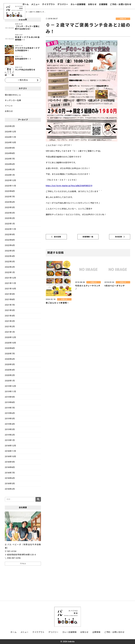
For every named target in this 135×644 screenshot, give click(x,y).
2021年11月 (10, 283)
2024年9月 (10, 148)
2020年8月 (10, 348)
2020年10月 (10, 343)
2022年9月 (10, 235)
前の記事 (58, 237)
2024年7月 (10, 159)
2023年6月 (10, 202)
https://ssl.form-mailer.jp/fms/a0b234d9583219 (69, 186)
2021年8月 (10, 300)
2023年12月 (10, 180)
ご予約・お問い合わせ (121, 4)
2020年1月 (10, 381)
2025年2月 (10, 126)
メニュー (35, 4)
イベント (9, 106)
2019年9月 (10, 397)
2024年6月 (10, 164)
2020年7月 (10, 354)
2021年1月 (10, 332)
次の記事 (118, 237)
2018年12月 (10, 446)
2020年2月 (10, 375)
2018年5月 (10, 484)
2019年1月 (10, 440)
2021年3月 (10, 321)
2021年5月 (10, 310)
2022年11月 (10, 229)
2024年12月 (10, 132)
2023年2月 (10, 218)
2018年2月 (10, 489)
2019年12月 (10, 386)
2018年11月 (10, 451)
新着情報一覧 (88, 237)
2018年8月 (10, 467)
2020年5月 (10, 364)
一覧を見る (23, 80)
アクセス (23, 564)
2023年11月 (10, 186)
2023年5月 (10, 207)
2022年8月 (10, 240)
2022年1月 (10, 272)
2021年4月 (10, 316)
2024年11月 (10, 137)
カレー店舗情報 (78, 4)
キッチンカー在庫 (13, 100)
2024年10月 (10, 143)
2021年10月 (10, 289)
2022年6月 (10, 245)
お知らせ (92, 4)
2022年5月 (10, 251)
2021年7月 (10, 305)
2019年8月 (10, 402)
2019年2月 (10, 435)
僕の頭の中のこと (13, 95)
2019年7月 (10, 408)
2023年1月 (10, 224)
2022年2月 (10, 267)
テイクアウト (49, 4)
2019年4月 (10, 424)
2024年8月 (10, 153)
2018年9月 (10, 462)
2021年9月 (10, 294)
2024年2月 (10, 170)
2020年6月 (10, 359)
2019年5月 (10, 419)
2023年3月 (10, 213)
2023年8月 (10, 191)
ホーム (26, 4)
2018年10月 (10, 457)
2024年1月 (10, 175)
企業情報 (103, 4)
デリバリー (63, 4)
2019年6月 (10, 413)
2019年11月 (10, 392)
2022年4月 (10, 256)
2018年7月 (10, 473)
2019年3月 (10, 429)
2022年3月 (10, 262)
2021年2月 (10, 327)
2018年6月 (10, 478)
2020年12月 (10, 337)
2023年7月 (10, 197)
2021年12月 (10, 278)
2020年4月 (10, 370)
